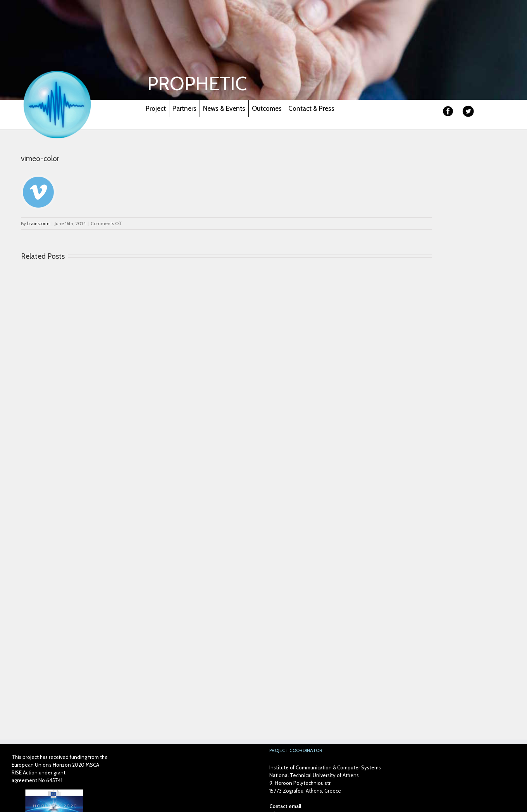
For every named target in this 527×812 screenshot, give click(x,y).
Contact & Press (311, 108)
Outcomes (267, 108)
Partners (184, 108)
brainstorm (38, 223)
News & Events (224, 108)
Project (156, 108)
